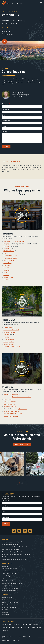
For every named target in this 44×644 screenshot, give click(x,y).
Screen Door (7, 263)
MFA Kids (5, 610)
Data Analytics (6, 557)
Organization (6, 121)
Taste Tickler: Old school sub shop (14, 241)
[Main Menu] (41, 3)
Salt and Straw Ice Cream (12, 411)
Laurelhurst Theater (10, 404)
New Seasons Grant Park (11, 330)
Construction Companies (10, 588)
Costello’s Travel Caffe (10, 258)
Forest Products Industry (10, 569)
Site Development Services (10, 549)
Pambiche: (7, 248)
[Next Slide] (25, 483)
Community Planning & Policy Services (14, 552)
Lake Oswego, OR (17, 627)
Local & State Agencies (9, 573)
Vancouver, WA (6, 624)
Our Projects (6, 600)
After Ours (7, 253)
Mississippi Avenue (10, 406)
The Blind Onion (9, 251)
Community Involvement (10, 607)
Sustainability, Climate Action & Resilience (15, 559)
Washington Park (9, 342)
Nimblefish (7, 280)
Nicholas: (6, 246)
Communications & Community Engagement (16, 554)
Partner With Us (7, 605)
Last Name (5, 109)
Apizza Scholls (8, 277)
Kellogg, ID (5, 631)
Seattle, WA (16, 624)
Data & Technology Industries (11, 591)
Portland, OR (6, 627)
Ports (3, 578)
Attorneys (5, 566)
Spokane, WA (37, 624)
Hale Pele (6, 335)
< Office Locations (10, 11)
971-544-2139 (6, 31)
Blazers (6, 399)
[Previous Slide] (19, 483)
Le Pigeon (7, 270)
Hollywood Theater (9, 402)
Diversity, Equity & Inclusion (10, 602)
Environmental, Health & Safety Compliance (16, 547)
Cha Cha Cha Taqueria (11, 256)
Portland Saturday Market (12, 394)
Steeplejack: (7, 244)
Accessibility (6, 640)
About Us (5, 612)
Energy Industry (7, 586)
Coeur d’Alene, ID (36, 627)
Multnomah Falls (9, 344)
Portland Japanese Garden (12, 347)
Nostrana (6, 275)
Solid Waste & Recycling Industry (12, 583)
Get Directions (9, 34)
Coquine (6, 268)
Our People (5, 615)
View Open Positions (22, 444)
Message (5, 132)
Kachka (6, 272)
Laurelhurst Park (9, 339)
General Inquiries (7, 28)
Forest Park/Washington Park (22, 397)
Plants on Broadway (10, 332)
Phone (4, 126)
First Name (5, 104)
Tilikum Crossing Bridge (11, 416)
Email (4, 115)
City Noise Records (9, 327)
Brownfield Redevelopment (10, 544)
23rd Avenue (22, 409)
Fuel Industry (6, 576)
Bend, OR (26, 627)
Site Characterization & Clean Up (12, 542)
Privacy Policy (15, 640)
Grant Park (7, 337)
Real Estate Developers (9, 581)
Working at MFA (7, 597)
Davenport (7, 265)
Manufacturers (6, 571)
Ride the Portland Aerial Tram (13, 414)
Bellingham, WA (26, 624)
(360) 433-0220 (17, 97)
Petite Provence (9, 260)
